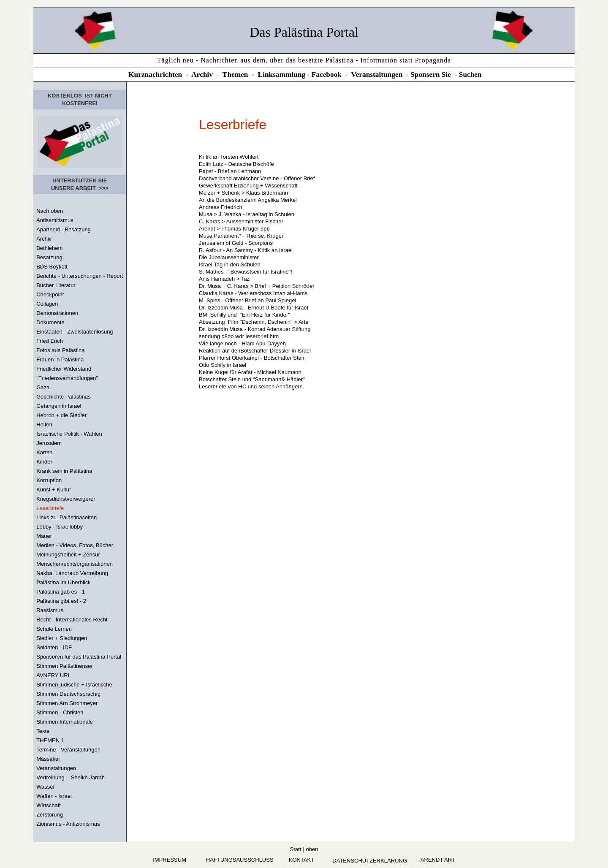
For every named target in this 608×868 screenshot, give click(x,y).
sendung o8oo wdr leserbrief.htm (239, 336)
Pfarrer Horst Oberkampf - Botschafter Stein (252, 358)
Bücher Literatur (56, 285)
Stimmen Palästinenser (65, 666)
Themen (235, 75)
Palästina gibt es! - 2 (61, 601)
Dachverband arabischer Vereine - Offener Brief (257, 178)
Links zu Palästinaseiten (66, 517)
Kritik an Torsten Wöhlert (229, 157)
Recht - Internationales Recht (72, 620)
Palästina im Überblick (64, 582)
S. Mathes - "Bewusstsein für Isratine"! (246, 272)
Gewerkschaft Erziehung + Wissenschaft (248, 186)
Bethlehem (49, 248)
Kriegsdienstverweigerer (66, 499)
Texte (43, 731)
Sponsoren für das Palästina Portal (79, 657)
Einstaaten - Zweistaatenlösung (75, 332)
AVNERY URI (53, 675)
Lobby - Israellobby (60, 527)
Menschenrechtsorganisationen (75, 564)
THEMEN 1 (50, 740)
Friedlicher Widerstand (64, 369)
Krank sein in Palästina (64, 471)
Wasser (46, 787)
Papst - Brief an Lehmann (230, 171)
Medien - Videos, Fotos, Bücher (75, 545)
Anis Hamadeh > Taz (224, 279)
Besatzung (49, 257)
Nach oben (50, 211)
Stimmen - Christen (60, 712)
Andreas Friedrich (221, 207)
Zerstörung (50, 815)
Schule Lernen (54, 629)
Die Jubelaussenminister (229, 257)
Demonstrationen (57, 313)
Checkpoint (50, 294)
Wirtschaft (49, 805)
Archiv (202, 75)
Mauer (44, 536)
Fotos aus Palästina (60, 350)
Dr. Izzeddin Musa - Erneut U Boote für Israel (254, 308)
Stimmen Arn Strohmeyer (67, 703)
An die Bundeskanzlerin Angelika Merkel (248, 200)
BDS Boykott (52, 267)
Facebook (327, 75)
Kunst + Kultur (54, 490)
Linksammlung (282, 75)
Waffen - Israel (54, 796)
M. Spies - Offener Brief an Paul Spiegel (247, 300)
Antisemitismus (55, 220)
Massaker (48, 759)
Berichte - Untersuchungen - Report (80, 276)
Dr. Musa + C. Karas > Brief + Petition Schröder (256, 286)
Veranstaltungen (377, 75)
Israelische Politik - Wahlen (69, 434)
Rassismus (50, 610)
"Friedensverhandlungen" (67, 378)
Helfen (44, 425)
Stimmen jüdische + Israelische (74, 685)
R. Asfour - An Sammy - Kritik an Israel (246, 250)
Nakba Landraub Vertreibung (72, 573)
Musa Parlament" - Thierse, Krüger (241, 236)
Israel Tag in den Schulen (230, 264)
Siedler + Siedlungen (62, 638)
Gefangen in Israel (59, 406)
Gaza (43, 387)
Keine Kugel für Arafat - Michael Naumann (250, 372)
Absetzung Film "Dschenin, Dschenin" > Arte (254, 322)
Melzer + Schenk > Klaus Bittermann (243, 193)
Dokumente (50, 322)
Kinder (44, 462)
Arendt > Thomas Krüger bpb (234, 229)
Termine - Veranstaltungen (68, 750)
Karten (44, 452)
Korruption (49, 480)
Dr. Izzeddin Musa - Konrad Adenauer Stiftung (255, 329)
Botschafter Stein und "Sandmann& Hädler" (252, 379)
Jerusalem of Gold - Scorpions (236, 243)
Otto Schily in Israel (223, 365)
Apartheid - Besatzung (64, 229)
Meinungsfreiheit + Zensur (68, 555)
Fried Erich (50, 341)
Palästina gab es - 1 (61, 592)
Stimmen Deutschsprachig (68, 694)
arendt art (438, 860)
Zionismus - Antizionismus (68, 824)
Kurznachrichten (155, 75)
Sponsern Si (429, 75)
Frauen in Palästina (60, 359)
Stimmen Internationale (65, 722)
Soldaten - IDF (54, 647)
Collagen (47, 304)
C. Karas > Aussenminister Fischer (241, 221)
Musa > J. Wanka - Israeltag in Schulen (247, 214)
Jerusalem (49, 443)
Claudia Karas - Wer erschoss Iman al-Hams (253, 293)
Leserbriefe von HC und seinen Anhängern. (251, 387)
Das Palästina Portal (304, 32)
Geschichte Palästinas (64, 397)
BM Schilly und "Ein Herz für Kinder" (244, 315)
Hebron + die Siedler (61, 415)
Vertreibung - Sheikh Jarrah (71, 777)
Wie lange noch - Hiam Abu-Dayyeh (244, 343)
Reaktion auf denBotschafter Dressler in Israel (255, 351)
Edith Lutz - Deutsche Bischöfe (236, 164)
